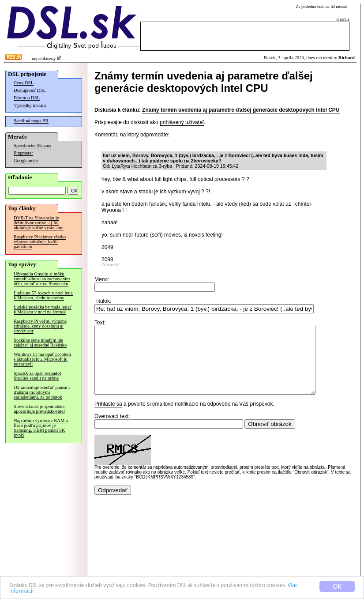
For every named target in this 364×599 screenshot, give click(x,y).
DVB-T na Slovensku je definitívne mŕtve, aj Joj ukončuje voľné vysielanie (39, 223)
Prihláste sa (108, 417)
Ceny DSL (24, 83)
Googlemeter (26, 160)
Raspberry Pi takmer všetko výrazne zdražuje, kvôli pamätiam (40, 242)
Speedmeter (25, 145)
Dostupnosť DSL (30, 90)
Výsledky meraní (30, 105)
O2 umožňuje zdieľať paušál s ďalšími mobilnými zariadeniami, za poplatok (42, 392)
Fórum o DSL (27, 98)
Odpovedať (111, 265)
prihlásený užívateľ (182, 122)
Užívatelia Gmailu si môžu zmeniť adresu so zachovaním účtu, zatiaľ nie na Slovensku (42, 279)
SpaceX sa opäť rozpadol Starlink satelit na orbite (37, 376)
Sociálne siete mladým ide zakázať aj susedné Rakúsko (40, 343)
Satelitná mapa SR (31, 121)
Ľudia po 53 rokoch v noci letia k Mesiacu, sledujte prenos (43, 295)
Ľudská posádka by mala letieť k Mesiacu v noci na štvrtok (43, 309)
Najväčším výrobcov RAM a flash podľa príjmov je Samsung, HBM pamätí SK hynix (41, 428)
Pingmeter (23, 153)
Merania (44, 146)
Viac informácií (79, 593)
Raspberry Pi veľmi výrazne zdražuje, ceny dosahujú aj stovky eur (40, 326)
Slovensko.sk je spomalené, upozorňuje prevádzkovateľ (40, 409)
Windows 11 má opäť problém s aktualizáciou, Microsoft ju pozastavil (42, 359)
